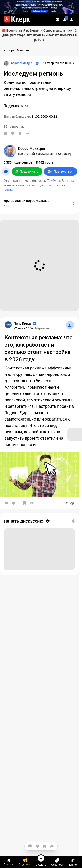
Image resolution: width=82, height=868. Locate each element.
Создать (41, 860)
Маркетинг (43, 328)
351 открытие (14, 127)
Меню (73, 862)
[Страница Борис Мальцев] (18, 63)
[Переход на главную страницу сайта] (17, 20)
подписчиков (18, 162)
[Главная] (9, 862)
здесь (8, 190)
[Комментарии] (5, 133)
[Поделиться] (27, 133)
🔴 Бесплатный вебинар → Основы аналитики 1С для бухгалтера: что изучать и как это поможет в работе (39, 35)
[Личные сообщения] (58, 20)
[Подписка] (25, 862)
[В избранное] (20, 133)
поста (45, 162)
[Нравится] (13, 133)
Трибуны (54, 181)
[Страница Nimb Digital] (8, 325)
